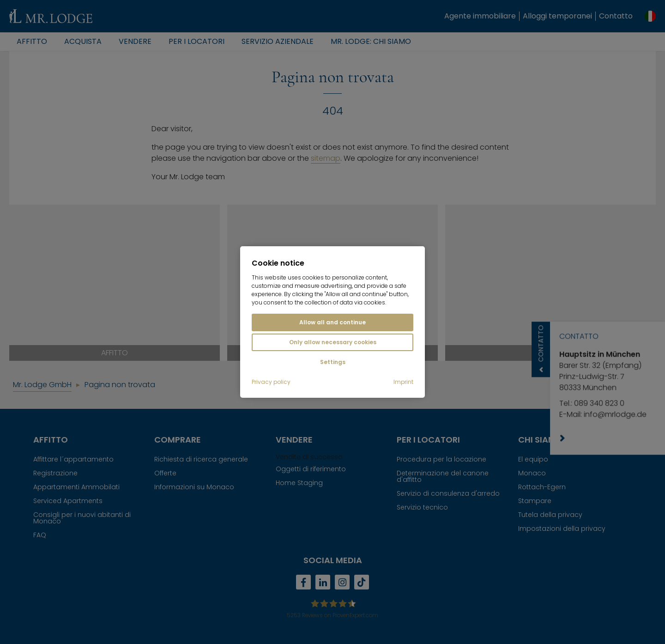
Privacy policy (271, 382)
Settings (333, 362)
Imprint (403, 382)
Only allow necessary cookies (333, 342)
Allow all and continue (332, 322)
